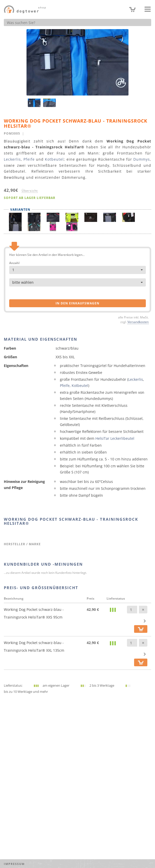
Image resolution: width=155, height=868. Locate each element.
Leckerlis (12, 159)
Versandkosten (138, 322)
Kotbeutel (54, 159)
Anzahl (14, 263)
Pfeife (29, 159)
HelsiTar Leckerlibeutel (115, 438)
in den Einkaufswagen (77, 303)
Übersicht (30, 191)
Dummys (142, 159)
